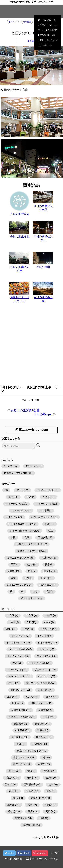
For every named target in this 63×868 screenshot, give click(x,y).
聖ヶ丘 (9, 784)
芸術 (35, 591)
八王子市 (43, 690)
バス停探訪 (45, 510)
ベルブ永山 (44, 676)
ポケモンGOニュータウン (22, 524)
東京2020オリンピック (19, 585)
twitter (9, 853)
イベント (42, 636)
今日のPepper (43, 414)
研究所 (41, 25)
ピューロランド (43, 669)
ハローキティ (14, 669)
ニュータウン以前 (47, 30)
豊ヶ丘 (11, 805)
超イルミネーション (32, 598)
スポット (13, 497)
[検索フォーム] (19, 446)
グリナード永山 (17, 649)
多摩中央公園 (49, 558)
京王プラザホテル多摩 (38, 683)
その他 (30, 497)
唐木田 (49, 697)
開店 (48, 811)
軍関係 (49, 805)
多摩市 (42, 710)
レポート (52, 25)
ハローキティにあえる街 (44, 517)
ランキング (34, 466)
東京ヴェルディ (48, 585)
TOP (54, 853)
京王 (11, 683)
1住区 (12, 622)
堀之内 (16, 703)
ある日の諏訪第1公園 (25, 410)
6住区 (9, 629)
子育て (14, 564)
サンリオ (44, 649)
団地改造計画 (45, 537)
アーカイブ (22, 490)
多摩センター (38, 703)
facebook (24, 853)
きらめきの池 (45, 642)
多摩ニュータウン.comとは (42, 859)
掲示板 (49, 564)
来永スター (46, 578)
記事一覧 (50, 20)
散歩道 (32, 571)
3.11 (29, 622)
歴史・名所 (19, 764)
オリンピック (45, 45)
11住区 (11, 615)
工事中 (41, 730)
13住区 (49, 615)
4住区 (47, 622)
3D (6, 490)
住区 (51, 531)
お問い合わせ (13, 859)
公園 (40, 40)
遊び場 (11, 811)
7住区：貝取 (47, 629)
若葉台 (49, 591)
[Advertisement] (32, 346)
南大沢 (29, 697)
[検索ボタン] (39, 445)
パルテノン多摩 (14, 517)
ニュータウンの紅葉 (16, 504)
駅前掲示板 (44, 35)
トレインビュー (16, 656)
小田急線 (20, 730)
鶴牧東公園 (29, 825)
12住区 (30, 615)
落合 (49, 791)
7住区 (26, 629)
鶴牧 (42, 818)
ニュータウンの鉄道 (47, 504)
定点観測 (32, 41)
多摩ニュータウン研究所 (20, 558)
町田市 (30, 778)
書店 (19, 744)
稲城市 (49, 778)
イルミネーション (16, 642)
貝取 (30, 805)
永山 (11, 771)
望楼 (13, 578)
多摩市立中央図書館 (19, 717)
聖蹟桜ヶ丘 (30, 784)
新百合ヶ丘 (50, 571)
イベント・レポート (48, 490)
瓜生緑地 (10, 778)
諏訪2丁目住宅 (39, 798)
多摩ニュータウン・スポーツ (32, 544)
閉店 (30, 811)
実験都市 (40, 724)
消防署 (46, 771)
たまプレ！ (49, 497)
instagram (40, 853)
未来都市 (37, 744)
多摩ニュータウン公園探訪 (18, 473)
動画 (27, 537)
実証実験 (19, 724)
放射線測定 (13, 571)
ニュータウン (44, 656)
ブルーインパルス (17, 676)
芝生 (51, 784)
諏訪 (16, 798)
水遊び (41, 764)
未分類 (28, 578)
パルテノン (51, 40)
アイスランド (19, 636)
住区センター (18, 690)
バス (15, 663)
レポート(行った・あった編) (25, 531)
